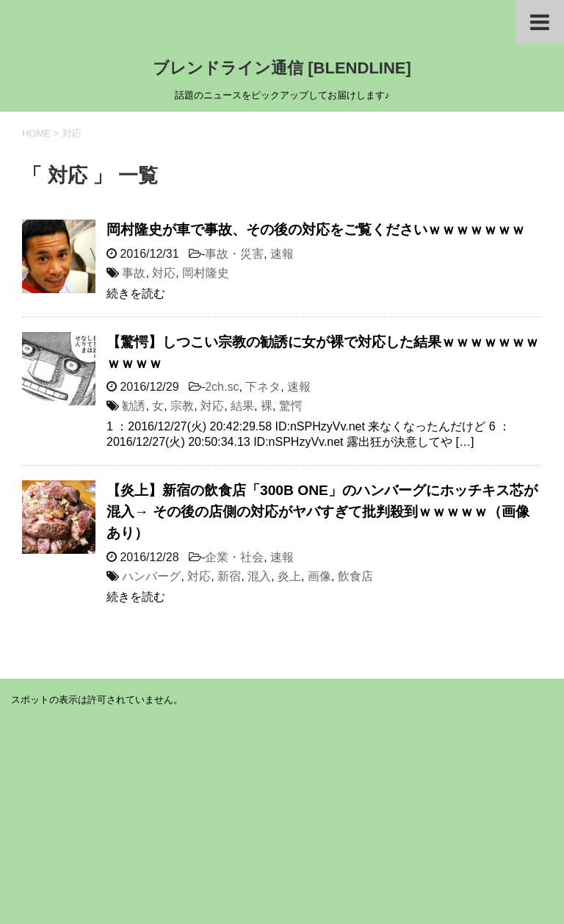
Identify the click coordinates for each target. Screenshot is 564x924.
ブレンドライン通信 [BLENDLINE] (282, 68)
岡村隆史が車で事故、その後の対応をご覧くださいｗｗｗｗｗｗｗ (316, 230)
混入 (259, 576)
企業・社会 (234, 557)
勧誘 (134, 406)
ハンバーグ (151, 576)
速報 (282, 254)
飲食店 (355, 576)
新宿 (229, 576)
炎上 (289, 576)
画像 (319, 576)
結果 (242, 406)
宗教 (182, 406)
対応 (164, 273)
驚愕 (291, 406)
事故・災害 (234, 254)
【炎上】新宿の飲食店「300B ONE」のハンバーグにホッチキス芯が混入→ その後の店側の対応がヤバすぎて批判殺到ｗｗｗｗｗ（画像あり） (322, 512)
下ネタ (263, 387)
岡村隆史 (206, 273)
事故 (134, 273)
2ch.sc (222, 387)
